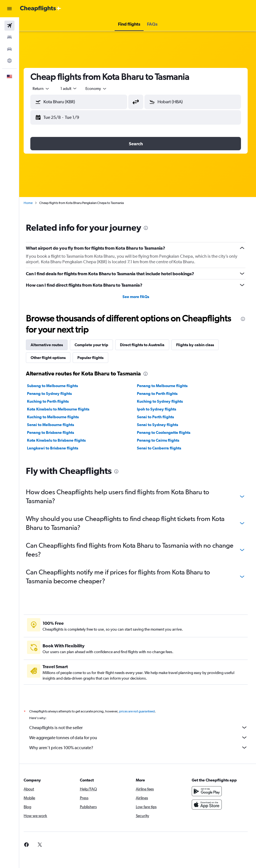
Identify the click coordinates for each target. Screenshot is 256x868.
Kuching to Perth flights (52, 401)
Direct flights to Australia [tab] (146, 345)
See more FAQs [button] (138, 297)
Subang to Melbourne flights (56, 386)
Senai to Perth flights (157, 417)
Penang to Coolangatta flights (166, 432)
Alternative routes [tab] (51, 345)
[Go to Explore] (9, 61)
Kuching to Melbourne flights (57, 417)
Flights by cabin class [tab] (199, 345)
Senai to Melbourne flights (54, 425)
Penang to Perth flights (159, 394)
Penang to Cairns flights (160, 440)
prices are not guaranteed (141, 711)
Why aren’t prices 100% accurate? (140, 747)
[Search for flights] (9, 26)
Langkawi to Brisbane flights (56, 448)
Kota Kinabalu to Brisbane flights (60, 440)
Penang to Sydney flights (53, 394)
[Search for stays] (9, 37)
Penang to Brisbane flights (54, 432)
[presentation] (150, 228)
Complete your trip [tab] (95, 345)
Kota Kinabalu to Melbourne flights (62, 409)
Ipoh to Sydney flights (158, 409)
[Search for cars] (9, 49)
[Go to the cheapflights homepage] (41, 9)
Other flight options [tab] (52, 358)
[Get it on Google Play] (208, 791)
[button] (9, 9)
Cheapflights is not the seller (140, 727)
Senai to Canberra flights (161, 448)
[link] (30, 845)
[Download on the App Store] (208, 805)
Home (32, 203)
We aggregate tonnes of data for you (140, 737)
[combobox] (100, 88)
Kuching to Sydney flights (162, 401)
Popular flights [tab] (94, 358)
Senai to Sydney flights (159, 425)
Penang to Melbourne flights (164, 386)
